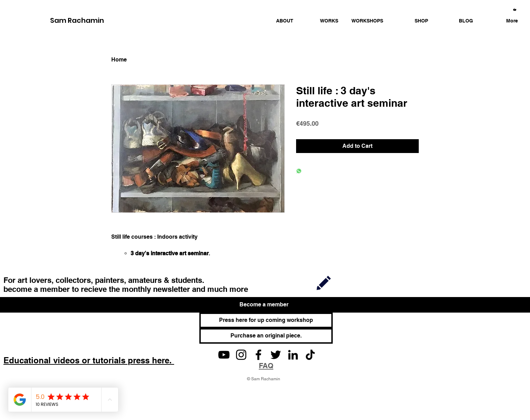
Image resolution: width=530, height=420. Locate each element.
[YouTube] (224, 355)
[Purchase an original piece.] (266, 336)
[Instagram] (241, 355)
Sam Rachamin (77, 20)
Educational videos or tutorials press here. (89, 360)
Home (119, 60)
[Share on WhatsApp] (299, 171)
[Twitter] (276, 355)
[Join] (324, 283)
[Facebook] (258, 355)
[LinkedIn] (293, 355)
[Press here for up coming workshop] (266, 320)
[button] (321, 21)
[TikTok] (310, 355)
